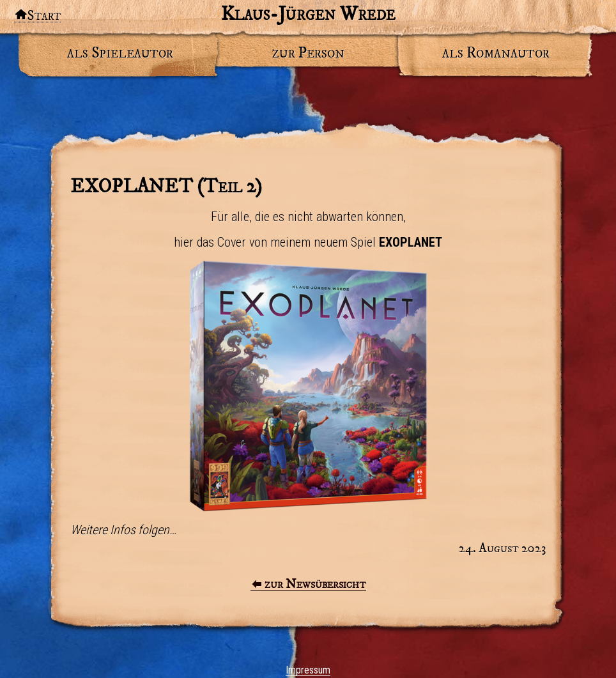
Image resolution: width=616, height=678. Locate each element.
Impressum (308, 670)
